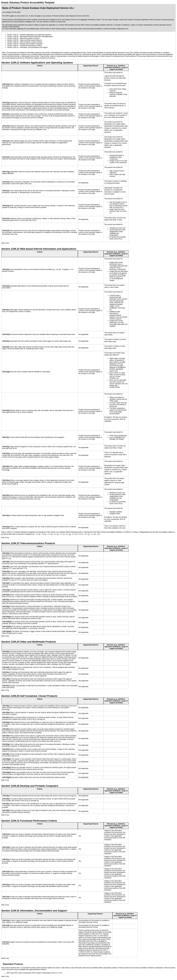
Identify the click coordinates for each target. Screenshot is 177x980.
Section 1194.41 (13, 47)
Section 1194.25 (13, 42)
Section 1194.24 (13, 40)
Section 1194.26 (13, 44)
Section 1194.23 (13, 38)
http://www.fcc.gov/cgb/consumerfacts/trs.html (94, 943)
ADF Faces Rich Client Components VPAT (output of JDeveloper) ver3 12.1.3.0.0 (34, 973)
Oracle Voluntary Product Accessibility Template (28, 3)
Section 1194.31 (13, 46)
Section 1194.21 (13, 35)
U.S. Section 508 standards (65, 25)
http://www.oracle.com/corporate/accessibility (86, 29)
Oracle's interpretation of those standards (152, 25)
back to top (5, 243)
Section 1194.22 (13, 37)
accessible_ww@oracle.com (118, 29)
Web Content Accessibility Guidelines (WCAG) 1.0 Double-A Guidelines (105, 25)
